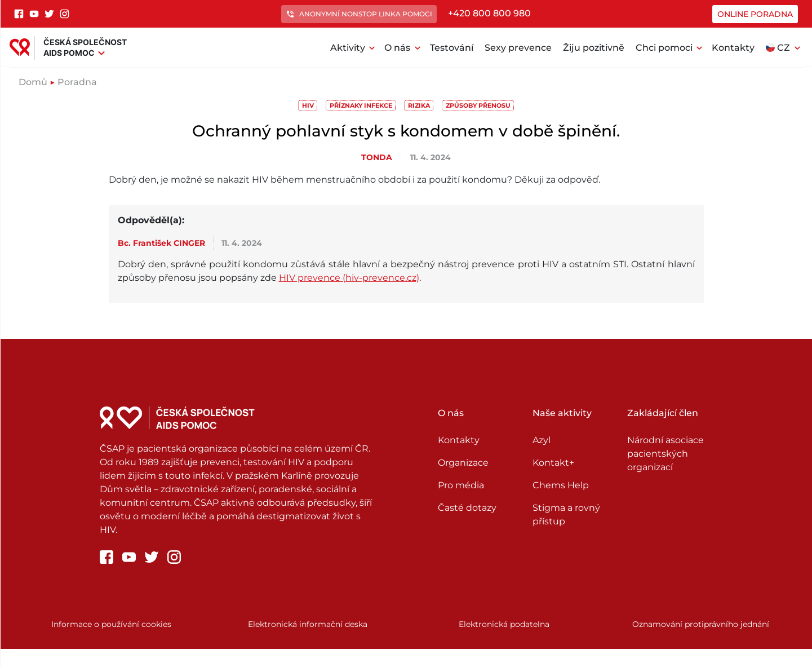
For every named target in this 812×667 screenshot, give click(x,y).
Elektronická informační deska (308, 624)
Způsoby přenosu (478, 105)
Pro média (461, 485)
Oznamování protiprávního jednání (701, 624)
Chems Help (561, 485)
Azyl (542, 440)
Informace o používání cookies (111, 624)
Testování (452, 48)
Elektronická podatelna (504, 624)
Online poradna (755, 14)
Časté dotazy (467, 508)
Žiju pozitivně (594, 48)
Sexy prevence (518, 48)
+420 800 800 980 (489, 13)
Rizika (419, 105)
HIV (308, 105)
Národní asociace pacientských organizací (665, 454)
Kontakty (733, 48)
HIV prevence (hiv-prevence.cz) (349, 278)
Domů (33, 82)
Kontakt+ (553, 463)
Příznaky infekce (361, 105)
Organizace (463, 463)
